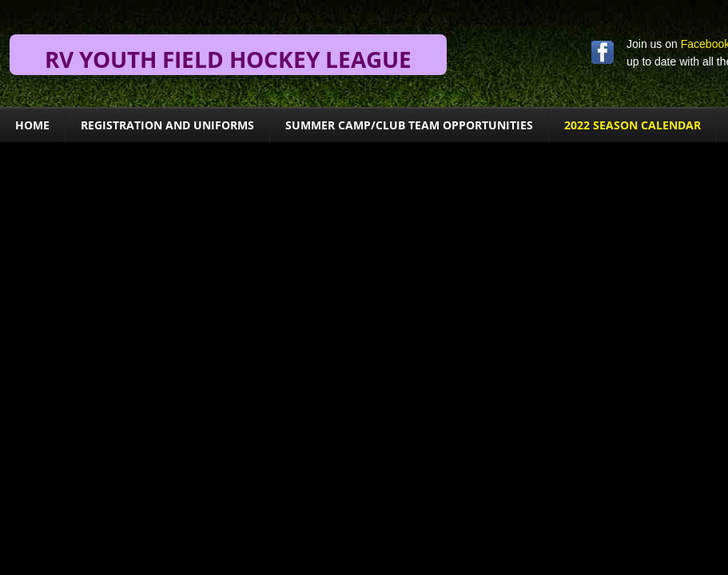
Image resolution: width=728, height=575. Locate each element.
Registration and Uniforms (167, 125)
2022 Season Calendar (633, 125)
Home (32, 125)
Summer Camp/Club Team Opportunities (409, 125)
